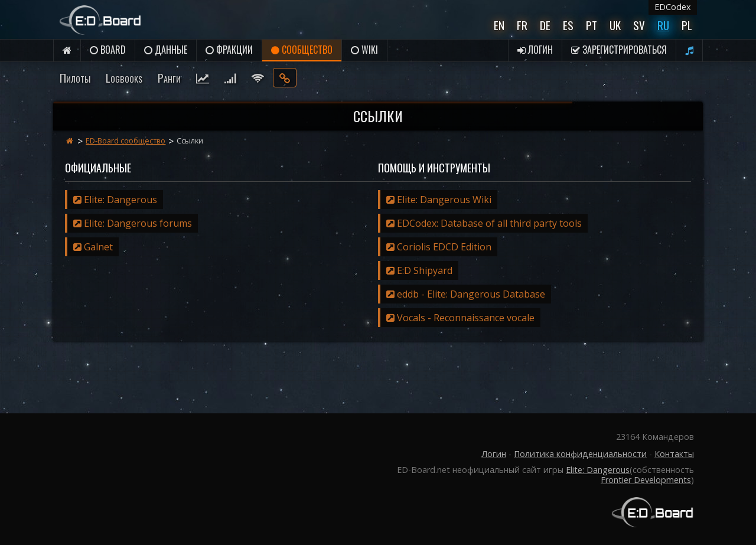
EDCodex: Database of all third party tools (484, 223)
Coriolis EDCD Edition (439, 247)
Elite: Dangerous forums (133, 223)
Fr (522, 25)
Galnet (93, 247)
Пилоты (75, 78)
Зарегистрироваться (619, 50)
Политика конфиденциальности (580, 454)
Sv (639, 25)
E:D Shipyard (419, 270)
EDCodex (673, 7)
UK (615, 25)
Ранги (169, 78)
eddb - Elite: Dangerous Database (466, 294)
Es (568, 25)
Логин (535, 50)
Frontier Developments (646, 480)
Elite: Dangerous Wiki (439, 200)
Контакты (674, 454)
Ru (663, 25)
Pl (687, 25)
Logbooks (124, 78)
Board (108, 50)
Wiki (364, 50)
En (499, 25)
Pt (592, 25)
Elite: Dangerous (115, 200)
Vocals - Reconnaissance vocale (460, 318)
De (545, 25)
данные (166, 50)
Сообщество (302, 50)
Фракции (229, 50)
